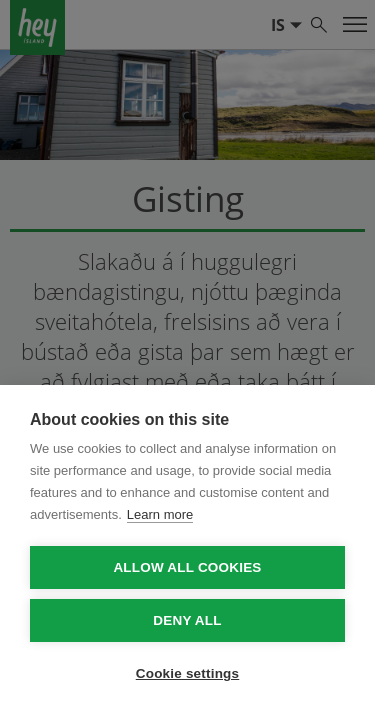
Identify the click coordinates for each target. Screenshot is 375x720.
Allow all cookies (187, 567)
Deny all (187, 620)
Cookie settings (188, 673)
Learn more (160, 514)
